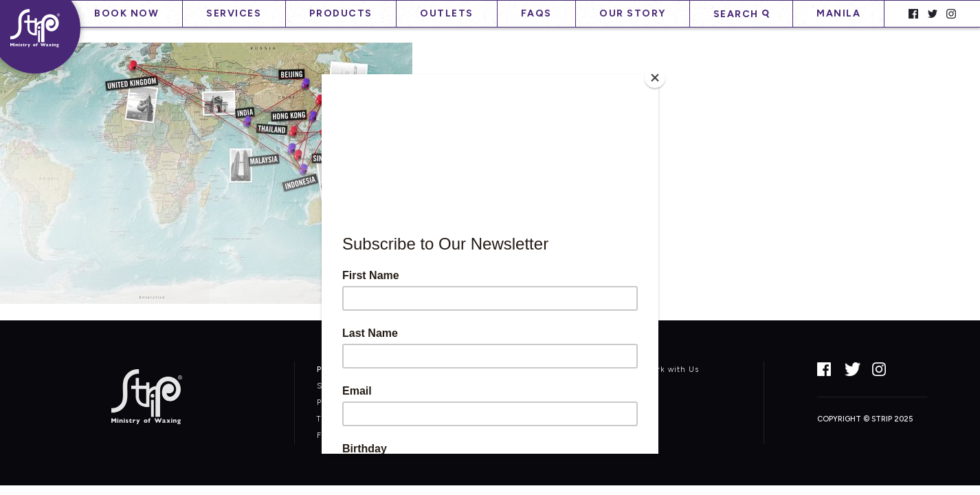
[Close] (655, 78)
